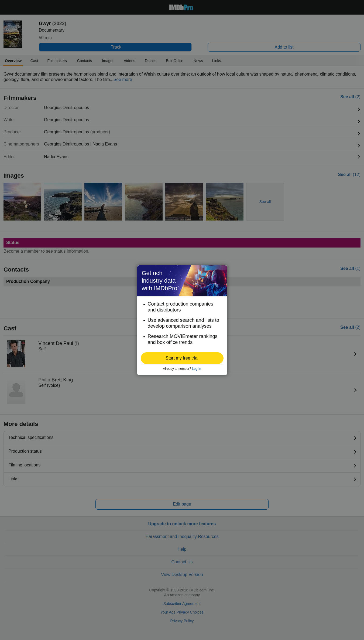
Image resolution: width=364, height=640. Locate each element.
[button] (182, 358)
